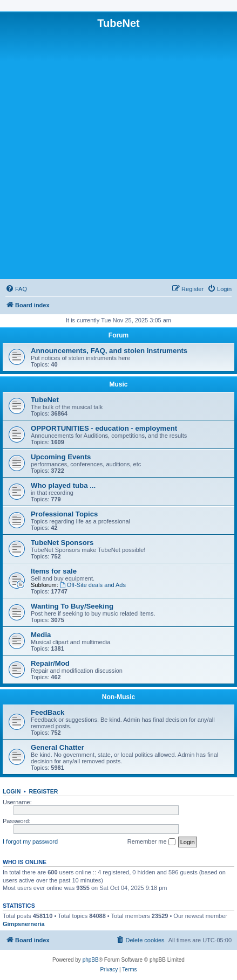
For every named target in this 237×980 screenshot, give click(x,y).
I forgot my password (30, 841)
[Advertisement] (118, 153)
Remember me (151, 842)
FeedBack (48, 712)
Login (12, 791)
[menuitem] (16, 289)
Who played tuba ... (63, 485)
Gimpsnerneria (24, 924)
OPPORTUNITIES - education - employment (104, 428)
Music (118, 384)
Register (44, 791)
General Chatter (57, 747)
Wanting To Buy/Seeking (72, 606)
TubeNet (45, 400)
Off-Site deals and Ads (93, 585)
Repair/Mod (50, 663)
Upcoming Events (61, 457)
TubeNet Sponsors (62, 543)
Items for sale (54, 571)
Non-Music (118, 697)
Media (41, 635)
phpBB (91, 960)
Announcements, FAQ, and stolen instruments (109, 351)
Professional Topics (64, 514)
